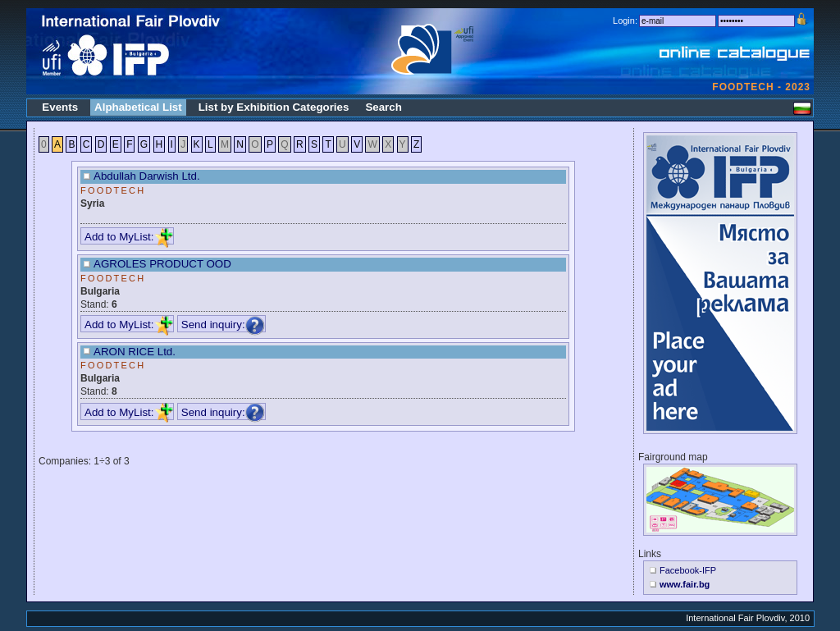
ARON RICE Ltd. (135, 352)
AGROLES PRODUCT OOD (162, 264)
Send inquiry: (223, 325)
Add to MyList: (129, 237)
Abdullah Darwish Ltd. (147, 176)
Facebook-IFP (688, 570)
